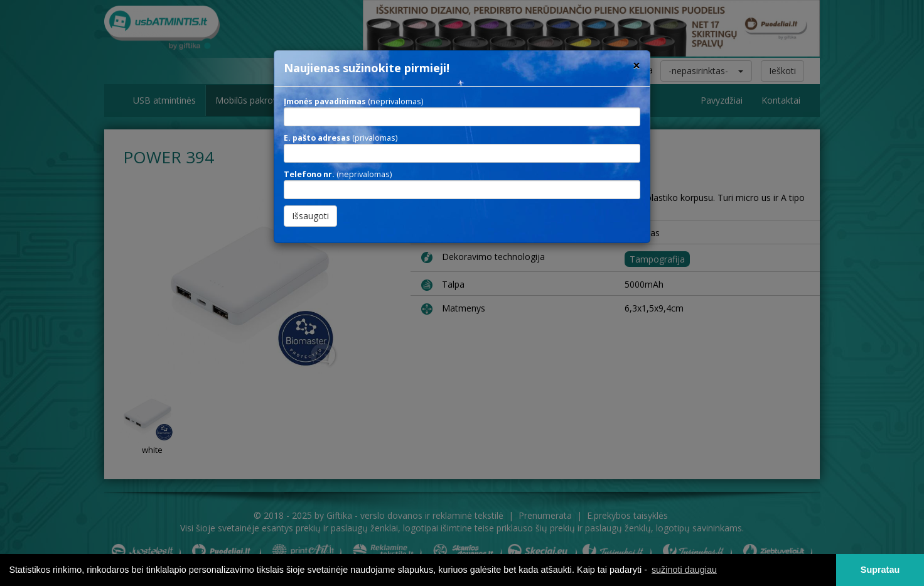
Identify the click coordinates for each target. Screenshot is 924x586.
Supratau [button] (880, 570)
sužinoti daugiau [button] (684, 570)
